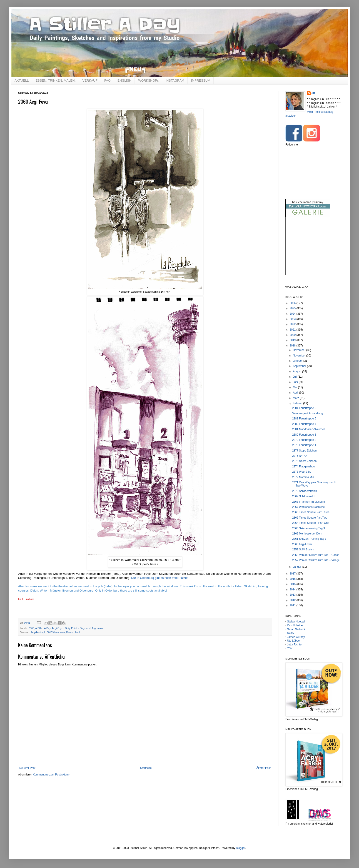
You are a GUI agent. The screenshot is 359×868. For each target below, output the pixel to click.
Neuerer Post (27, 768)
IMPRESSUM (201, 80)
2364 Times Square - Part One (311, 523)
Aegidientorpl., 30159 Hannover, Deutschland (55, 632)
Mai (295, 387)
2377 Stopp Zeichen (304, 451)
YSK (290, 648)
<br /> (308, 250)
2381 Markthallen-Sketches (309, 429)
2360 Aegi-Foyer (302, 544)
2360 (31, 628)
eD (313, 93)
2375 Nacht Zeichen (304, 461)
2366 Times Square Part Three (311, 512)
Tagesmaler (98, 628)
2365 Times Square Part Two (310, 518)
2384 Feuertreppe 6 (304, 408)
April (296, 393)
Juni (296, 382)
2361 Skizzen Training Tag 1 (309, 539)
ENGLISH (124, 80)
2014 (293, 590)
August (298, 371)
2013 (293, 595)
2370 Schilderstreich (305, 491)
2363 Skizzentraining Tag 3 (309, 528)
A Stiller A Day (43, 628)
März (296, 398)
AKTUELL (22, 80)
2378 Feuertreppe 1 (304, 445)
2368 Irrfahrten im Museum (309, 502)
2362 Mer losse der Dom (307, 534)
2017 (293, 574)
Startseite (146, 768)
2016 (293, 579)
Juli (295, 377)
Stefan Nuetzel (296, 622)
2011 (293, 605)
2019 (293, 340)
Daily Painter (72, 628)
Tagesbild (85, 628)
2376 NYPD (299, 456)
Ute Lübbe (293, 641)
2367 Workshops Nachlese (308, 507)
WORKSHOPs (148, 80)
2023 (293, 319)
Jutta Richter (295, 645)
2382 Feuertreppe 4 (304, 424)
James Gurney (296, 637)
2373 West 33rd (302, 472)
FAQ (107, 80)
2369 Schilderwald (303, 496)
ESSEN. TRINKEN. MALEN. (55, 80)
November (300, 356)
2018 (293, 346)
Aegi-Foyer (58, 628)
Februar (298, 403)
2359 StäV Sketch (303, 549)
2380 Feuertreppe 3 (304, 435)
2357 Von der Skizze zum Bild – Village (316, 560)
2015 (293, 584)
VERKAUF (90, 80)
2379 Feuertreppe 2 (304, 440)
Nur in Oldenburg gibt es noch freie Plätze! (159, 578)
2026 (293, 303)
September (300, 366)
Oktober (298, 361)
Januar (297, 567)
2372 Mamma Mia (303, 477)
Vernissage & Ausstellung (308, 413)
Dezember (300, 350)
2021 (293, 330)
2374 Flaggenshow (304, 467)
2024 (293, 314)
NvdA (290, 633)
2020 (293, 335)
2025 (293, 308)
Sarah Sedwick (296, 629)
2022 (293, 324)
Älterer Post (263, 768)
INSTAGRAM (175, 80)
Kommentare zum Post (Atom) (51, 775)
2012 (293, 600)
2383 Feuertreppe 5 (304, 419)
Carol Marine (295, 625)
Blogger (241, 848)
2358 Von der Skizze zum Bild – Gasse (316, 555)
